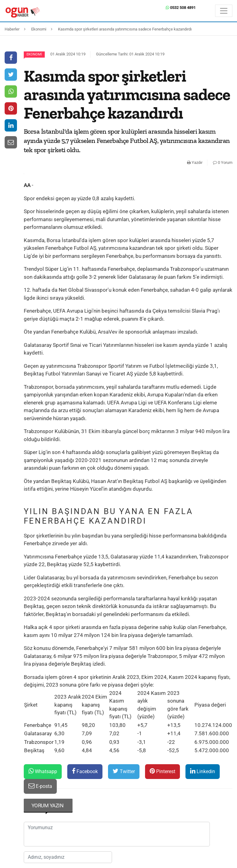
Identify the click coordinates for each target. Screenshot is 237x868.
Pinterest (162, 771)
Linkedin (203, 771)
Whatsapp (43, 771)
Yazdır (195, 162)
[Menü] (224, 11)
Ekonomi (34, 54)
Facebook (85, 771)
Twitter (124, 771)
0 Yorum (223, 162)
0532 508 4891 (181, 8)
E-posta (40, 786)
